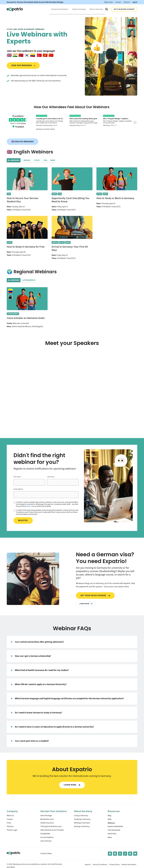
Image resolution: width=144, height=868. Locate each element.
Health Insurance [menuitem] (48, 823)
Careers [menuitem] (10, 820)
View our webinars (23, 65)
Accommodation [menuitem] (47, 839)
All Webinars (14, 160)
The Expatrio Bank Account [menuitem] (52, 827)
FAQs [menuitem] (110, 820)
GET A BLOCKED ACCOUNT (124, 9)
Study (37, 160)
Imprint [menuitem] (88, 866)
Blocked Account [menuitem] (48, 820)
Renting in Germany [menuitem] (82, 827)
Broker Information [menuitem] (129, 866)
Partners (127, 2)
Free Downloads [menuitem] (115, 831)
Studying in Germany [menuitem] (83, 820)
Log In (135, 2)
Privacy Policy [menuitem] (114, 866)
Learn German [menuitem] (46, 843)
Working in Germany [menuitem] (83, 823)
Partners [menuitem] (10, 827)
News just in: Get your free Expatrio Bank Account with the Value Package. (35, 2)
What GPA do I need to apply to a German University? (39, 684)
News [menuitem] (110, 839)
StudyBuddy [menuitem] (46, 835)
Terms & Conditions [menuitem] (100, 866)
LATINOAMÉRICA (29, 280)
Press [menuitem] (9, 823)
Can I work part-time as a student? (30, 741)
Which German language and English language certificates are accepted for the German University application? (67, 699)
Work (53, 160)
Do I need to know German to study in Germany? (36, 713)
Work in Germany (96, 9)
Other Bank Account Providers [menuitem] (53, 831)
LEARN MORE (72, 785)
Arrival (27, 160)
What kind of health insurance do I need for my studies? (40, 670)
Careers (118, 2)
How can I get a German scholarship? (31, 656)
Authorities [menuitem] (112, 835)
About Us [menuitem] (11, 816)
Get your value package (95, 595)
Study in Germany (79, 9)
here (28, 506)
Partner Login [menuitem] (12, 831)
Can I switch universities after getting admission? (37, 642)
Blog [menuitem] (110, 816)
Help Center (109, 2)
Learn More (86, 604)
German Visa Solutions (60, 9)
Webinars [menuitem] (112, 823)
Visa (45, 160)
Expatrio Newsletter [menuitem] (116, 827)
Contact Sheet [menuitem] (46, 855)
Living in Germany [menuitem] (82, 816)
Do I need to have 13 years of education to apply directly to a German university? (52, 727)
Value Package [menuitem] (46, 816)
